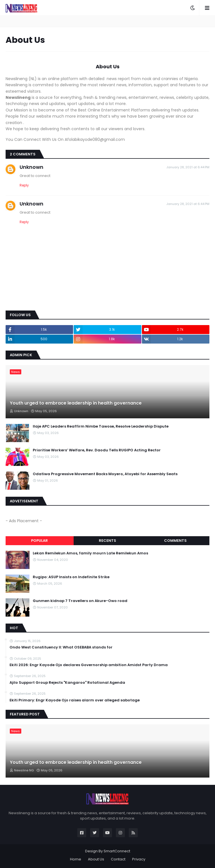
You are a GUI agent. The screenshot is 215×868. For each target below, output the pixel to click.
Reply (24, 185)
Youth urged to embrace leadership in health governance (76, 403)
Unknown (31, 167)
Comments (175, 541)
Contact (118, 859)
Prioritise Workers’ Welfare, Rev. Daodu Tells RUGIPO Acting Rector (97, 450)
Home (76, 859)
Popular (39, 541)
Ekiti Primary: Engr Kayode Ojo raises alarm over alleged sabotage (75, 700)
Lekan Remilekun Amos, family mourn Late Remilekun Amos (90, 553)
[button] (193, 8)
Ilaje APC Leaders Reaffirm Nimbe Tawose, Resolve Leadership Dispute (101, 426)
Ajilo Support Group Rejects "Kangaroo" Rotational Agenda (67, 683)
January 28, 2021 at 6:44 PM (188, 167)
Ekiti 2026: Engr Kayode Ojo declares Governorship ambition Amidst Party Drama (89, 665)
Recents (107, 541)
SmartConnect (117, 851)
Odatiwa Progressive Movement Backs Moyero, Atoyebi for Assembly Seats (105, 474)
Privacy (139, 859)
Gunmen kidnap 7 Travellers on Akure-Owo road (80, 601)
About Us (96, 859)
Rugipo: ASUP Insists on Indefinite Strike (71, 577)
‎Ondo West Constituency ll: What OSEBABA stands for (61, 647)
